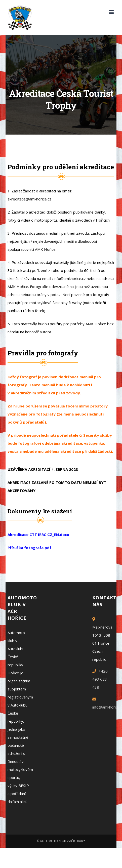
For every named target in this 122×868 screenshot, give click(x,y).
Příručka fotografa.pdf (29, 548)
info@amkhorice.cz (70, 278)
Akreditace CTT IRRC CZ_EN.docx (38, 534)
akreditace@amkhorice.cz (29, 199)
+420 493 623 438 (100, 679)
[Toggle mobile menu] (112, 12)
